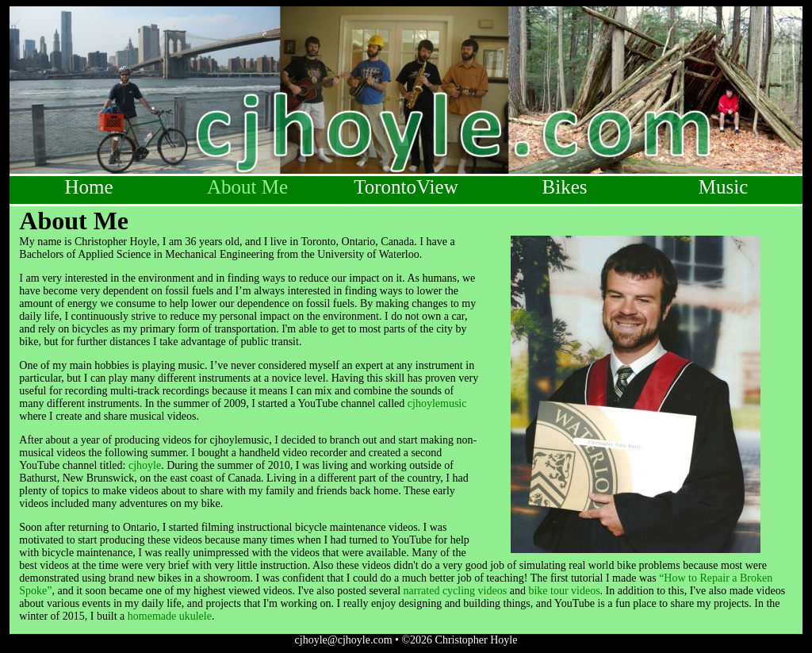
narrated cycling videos (456, 591)
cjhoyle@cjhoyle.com (344, 640)
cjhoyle (145, 465)
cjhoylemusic (437, 403)
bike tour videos (564, 591)
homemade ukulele (170, 616)
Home (88, 187)
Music (724, 187)
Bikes (565, 187)
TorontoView (406, 187)
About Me (247, 187)
